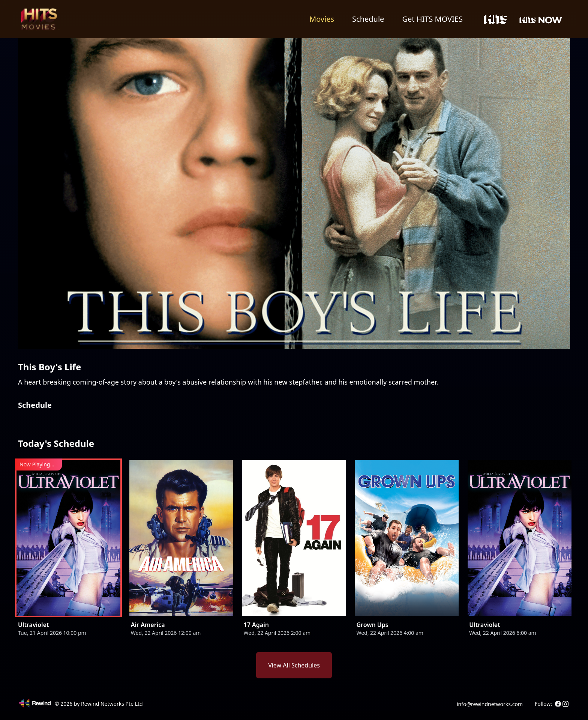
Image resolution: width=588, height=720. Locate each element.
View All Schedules (294, 665)
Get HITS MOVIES (432, 19)
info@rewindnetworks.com (490, 704)
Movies (322, 19)
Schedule (368, 19)
